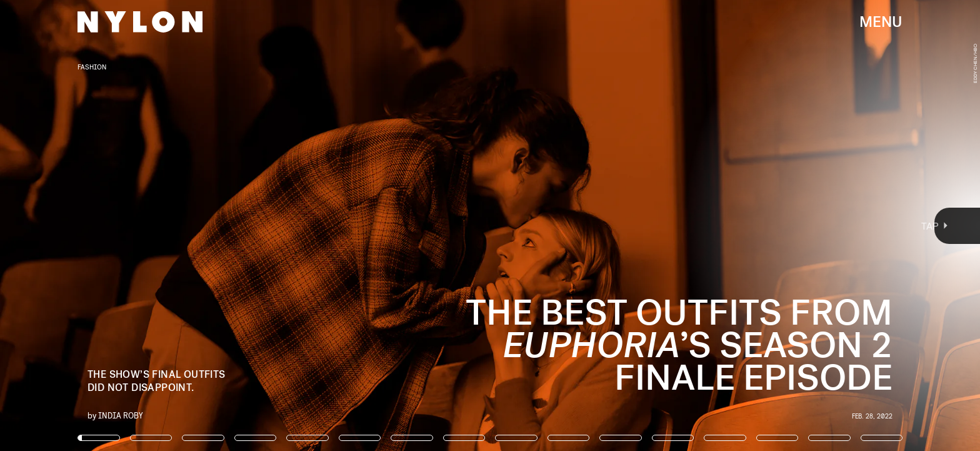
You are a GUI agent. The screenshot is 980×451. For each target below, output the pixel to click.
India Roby (121, 415)
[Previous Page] (162, 226)
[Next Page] (652, 226)
